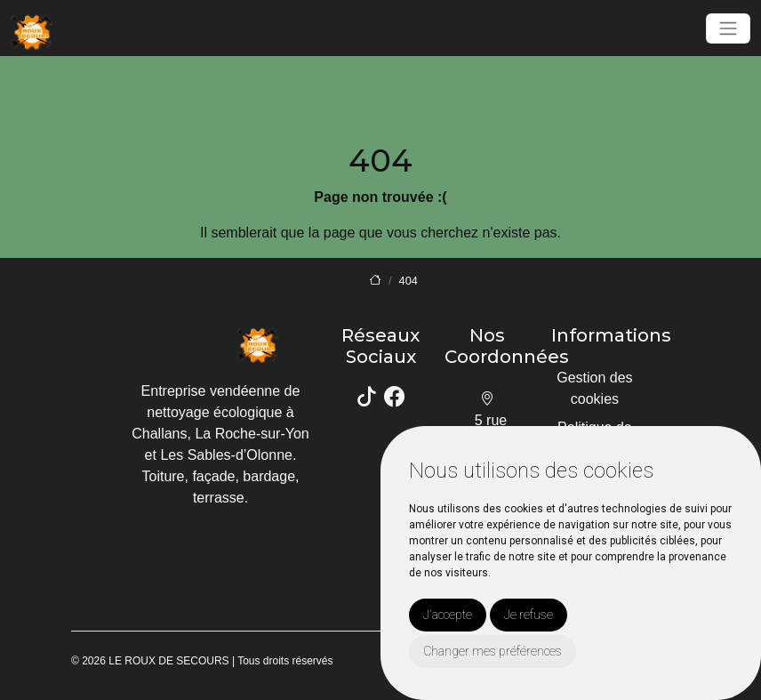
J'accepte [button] (448, 615)
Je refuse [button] (529, 615)
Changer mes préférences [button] (493, 651)
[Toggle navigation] (728, 28)
